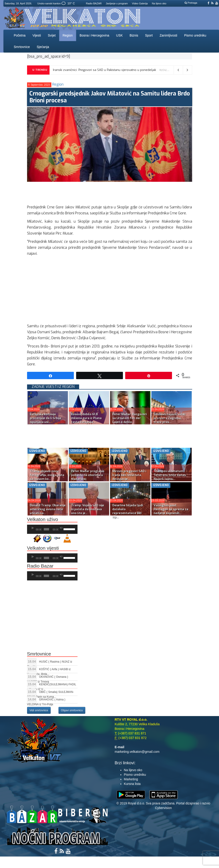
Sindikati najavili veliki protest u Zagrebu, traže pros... (169, 418)
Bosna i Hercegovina (94, 35)
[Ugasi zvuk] (61, 528)
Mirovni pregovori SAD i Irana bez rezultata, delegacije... (129, 475)
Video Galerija (140, 3)
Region (68, 35)
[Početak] (33, 528)
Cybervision (163, 808)
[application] (52, 529)
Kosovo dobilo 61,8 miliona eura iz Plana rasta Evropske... (86, 418)
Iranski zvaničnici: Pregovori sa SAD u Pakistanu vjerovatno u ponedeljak (104, 70)
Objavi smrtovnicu (72, 710)
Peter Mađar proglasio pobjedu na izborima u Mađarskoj (88, 475)
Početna (20, 35)
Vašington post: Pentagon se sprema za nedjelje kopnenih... (171, 509)
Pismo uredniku (195, 35)
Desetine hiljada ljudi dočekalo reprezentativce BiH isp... (128, 511)
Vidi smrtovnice (39, 710)
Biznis (134, 35)
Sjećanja (43, 47)
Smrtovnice (22, 47)
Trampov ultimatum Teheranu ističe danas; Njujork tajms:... (170, 475)
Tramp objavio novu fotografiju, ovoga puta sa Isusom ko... (47, 475)
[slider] (46, 529)
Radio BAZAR (94, 3)
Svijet (52, 35)
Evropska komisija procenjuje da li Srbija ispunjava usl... (45, 418)
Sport (149, 35)
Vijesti (37, 35)
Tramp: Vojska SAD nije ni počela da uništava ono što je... (88, 509)
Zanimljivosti (168, 35)
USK (119, 35)
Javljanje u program (117, 3)
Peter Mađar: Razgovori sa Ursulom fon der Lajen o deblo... (130, 418)
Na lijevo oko (159, 3)
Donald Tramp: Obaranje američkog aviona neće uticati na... (48, 509)
